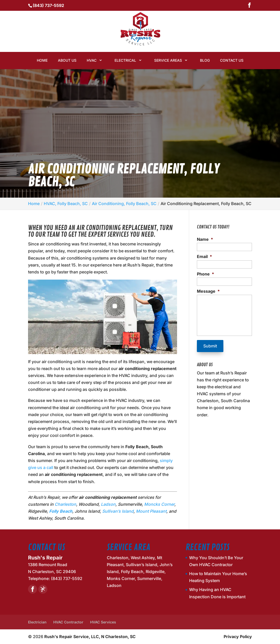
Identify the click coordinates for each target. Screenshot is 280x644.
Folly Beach (61, 511)
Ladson (108, 504)
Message (208, 291)
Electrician (37, 622)
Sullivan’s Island (118, 511)
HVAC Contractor (68, 622)
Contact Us (232, 60)
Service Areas (168, 60)
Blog (205, 60)
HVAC (92, 60)
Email (204, 256)
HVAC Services (103, 622)
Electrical (125, 60)
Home (42, 60)
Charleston (65, 504)
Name (205, 239)
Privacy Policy (238, 637)
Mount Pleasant (151, 511)
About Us (67, 60)
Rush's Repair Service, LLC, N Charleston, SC (90, 637)
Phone (205, 274)
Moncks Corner (159, 504)
